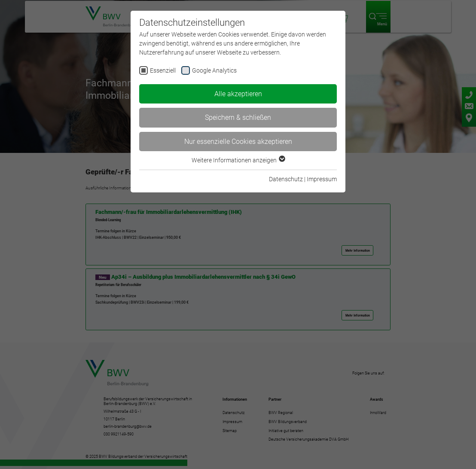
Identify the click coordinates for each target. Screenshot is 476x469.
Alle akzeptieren (238, 94)
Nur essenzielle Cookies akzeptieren (238, 142)
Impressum (322, 179)
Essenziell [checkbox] (163, 70)
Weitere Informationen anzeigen (238, 160)
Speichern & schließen (238, 117)
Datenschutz (286, 179)
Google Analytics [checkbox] (214, 70)
